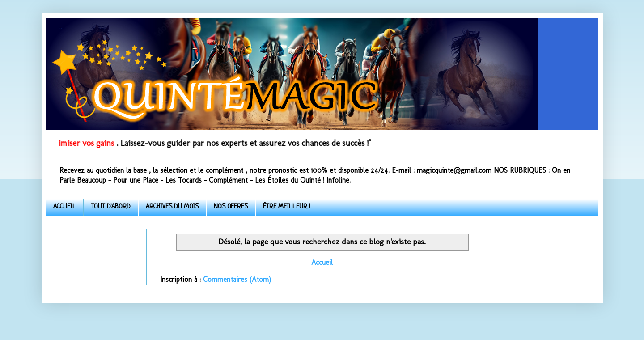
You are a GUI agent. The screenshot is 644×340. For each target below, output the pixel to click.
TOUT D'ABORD (111, 207)
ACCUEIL (65, 207)
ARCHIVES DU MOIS (172, 207)
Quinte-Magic (60, 28)
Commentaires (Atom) (237, 279)
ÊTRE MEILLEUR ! (287, 207)
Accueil (322, 262)
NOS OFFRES (231, 207)
